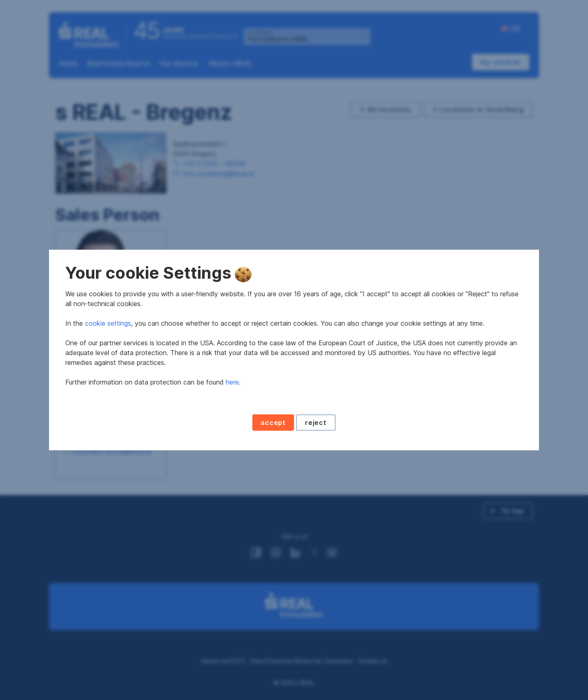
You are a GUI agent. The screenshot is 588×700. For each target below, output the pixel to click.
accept (273, 423)
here (232, 382)
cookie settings (108, 323)
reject (316, 423)
